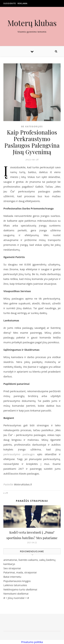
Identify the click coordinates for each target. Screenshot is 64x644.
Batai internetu (12, 577)
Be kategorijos (32, 127)
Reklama (23, 3)
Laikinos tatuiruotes (15, 585)
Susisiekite (10, 3)
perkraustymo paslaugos (19, 454)
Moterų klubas (32, 23)
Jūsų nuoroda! (16, 598)
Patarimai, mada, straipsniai (20, 572)
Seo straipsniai (12, 568)
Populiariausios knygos (17, 581)
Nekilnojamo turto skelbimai (20, 589)
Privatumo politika (32, 642)
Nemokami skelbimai (16, 594)
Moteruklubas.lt (23, 484)
